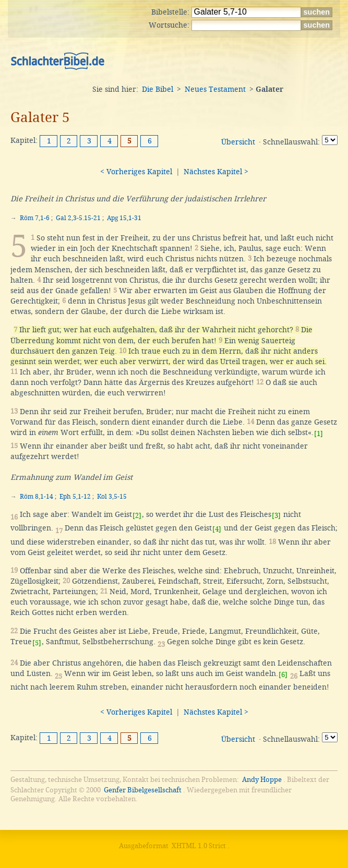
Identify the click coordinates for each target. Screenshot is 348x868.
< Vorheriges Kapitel (136, 172)
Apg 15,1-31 (124, 218)
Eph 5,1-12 (75, 497)
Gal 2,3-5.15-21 (78, 218)
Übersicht (238, 142)
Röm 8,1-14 (37, 497)
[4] (217, 529)
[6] (283, 675)
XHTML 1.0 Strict (199, 846)
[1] (319, 434)
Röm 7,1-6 (35, 218)
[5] (37, 643)
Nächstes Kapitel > (216, 172)
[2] (137, 516)
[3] (276, 516)
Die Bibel (158, 89)
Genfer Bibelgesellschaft (143, 790)
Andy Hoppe (262, 780)
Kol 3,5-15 (112, 497)
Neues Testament (215, 89)
